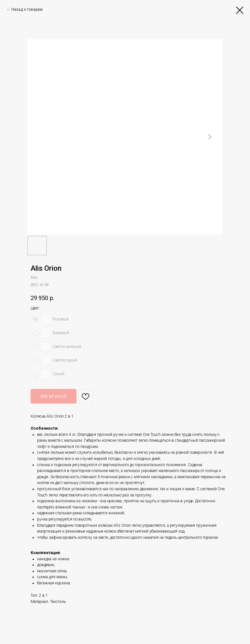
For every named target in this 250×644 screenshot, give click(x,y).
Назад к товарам (27, 9)
